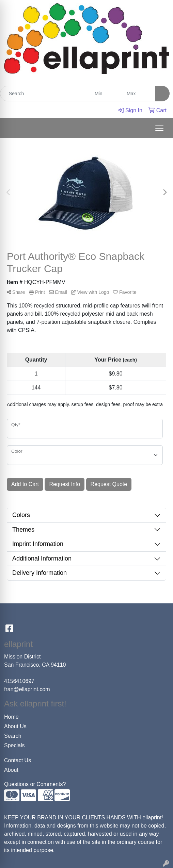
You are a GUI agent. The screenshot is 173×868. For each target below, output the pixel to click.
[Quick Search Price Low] (107, 94)
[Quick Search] (46, 94)
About (11, 770)
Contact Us (18, 760)
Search (13, 736)
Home (11, 717)
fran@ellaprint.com (27, 689)
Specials (14, 745)
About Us (15, 726)
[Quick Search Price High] (139, 94)
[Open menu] (159, 128)
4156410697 (19, 681)
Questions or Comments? (35, 784)
